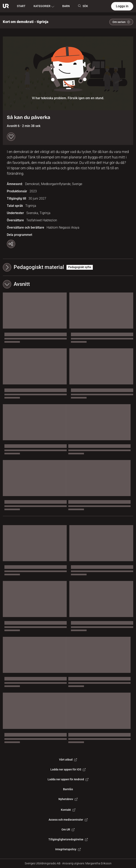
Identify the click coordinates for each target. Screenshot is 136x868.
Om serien (121, 22)
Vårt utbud (68, 760)
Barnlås (68, 789)
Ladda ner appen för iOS (68, 769)
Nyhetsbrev (68, 799)
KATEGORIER (44, 6)
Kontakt (68, 810)
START (21, 6)
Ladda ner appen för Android (68, 779)
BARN (66, 6)
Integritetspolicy (68, 849)
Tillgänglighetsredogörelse (68, 839)
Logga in (122, 6)
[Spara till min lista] (11, 137)
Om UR (68, 829)
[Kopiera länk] (11, 244)
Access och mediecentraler (68, 820)
